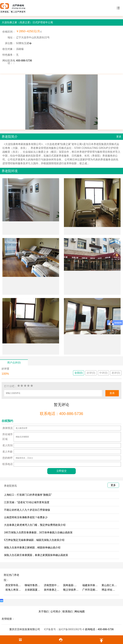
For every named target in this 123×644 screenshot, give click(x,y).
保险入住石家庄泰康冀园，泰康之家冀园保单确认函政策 (36, 555)
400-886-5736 (24, 61)
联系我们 (68, 612)
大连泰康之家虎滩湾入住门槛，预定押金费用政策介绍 (35, 525)
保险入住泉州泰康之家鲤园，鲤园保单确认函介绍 (32, 548)
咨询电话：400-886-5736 (99, 629)
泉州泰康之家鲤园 (52, 590)
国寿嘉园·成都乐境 (71, 585)
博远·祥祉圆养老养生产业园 (110, 590)
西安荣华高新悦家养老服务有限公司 (13, 585)
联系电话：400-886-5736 (61, 414)
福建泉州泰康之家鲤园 (90, 585)
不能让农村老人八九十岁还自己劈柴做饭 (27, 510)
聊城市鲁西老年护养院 (33, 585)
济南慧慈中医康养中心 (52, 585)
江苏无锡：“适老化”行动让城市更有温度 (27, 502)
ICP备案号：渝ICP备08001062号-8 (64, 629)
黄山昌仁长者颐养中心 (110, 585)
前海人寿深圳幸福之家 (13, 590)
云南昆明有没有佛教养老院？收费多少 (26, 517)
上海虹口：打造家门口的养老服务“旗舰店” (28, 495)
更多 (119, 137)
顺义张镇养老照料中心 (71, 590)
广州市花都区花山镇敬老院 (90, 590)
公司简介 (56, 612)
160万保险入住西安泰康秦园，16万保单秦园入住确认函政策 (38, 532)
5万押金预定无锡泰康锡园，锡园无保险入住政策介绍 (34, 540)
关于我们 (44, 612)
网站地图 (80, 612)
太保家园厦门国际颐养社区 (33, 590)
